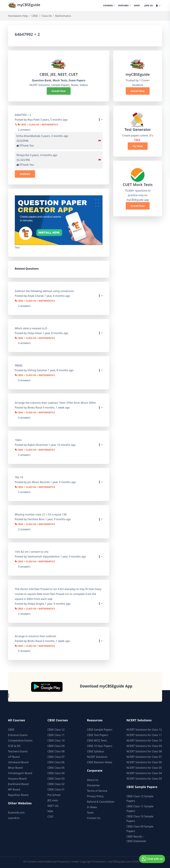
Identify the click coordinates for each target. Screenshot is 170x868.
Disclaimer (94, 785)
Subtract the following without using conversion (44, 291)
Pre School (54, 795)
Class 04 (46, 16)
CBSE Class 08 (56, 751)
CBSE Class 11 (56, 735)
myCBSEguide (25, 6)
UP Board (14, 757)
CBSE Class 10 (56, 740)
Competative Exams (20, 740)
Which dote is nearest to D (31, 328)
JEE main (53, 800)
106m (18, 440)
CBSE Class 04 (56, 773)
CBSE (35, 16)
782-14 (19, 477)
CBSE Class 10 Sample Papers (140, 819)
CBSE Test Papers (98, 735)
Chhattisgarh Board (20, 773)
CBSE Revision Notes (100, 762)
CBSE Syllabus (96, 751)
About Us (93, 780)
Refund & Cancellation (101, 802)
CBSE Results (134, 836)
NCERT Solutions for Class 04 (144, 773)
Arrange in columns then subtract (36, 636)
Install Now (59, 91)
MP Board (14, 789)
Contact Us (94, 818)
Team (90, 813)
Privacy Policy (95, 796)
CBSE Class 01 (56, 789)
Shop (137, 6)
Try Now (138, 146)
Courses (109, 6)
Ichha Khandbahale (28, 136)
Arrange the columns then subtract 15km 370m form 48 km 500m (55, 403)
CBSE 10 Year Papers (100, 746)
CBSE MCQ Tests (97, 740)
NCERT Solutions (97, 757)
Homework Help (18, 16)
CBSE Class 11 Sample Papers (140, 809)
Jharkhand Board (18, 784)
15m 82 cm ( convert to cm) (32, 552)
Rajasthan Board (18, 795)
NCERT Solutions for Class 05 (144, 768)
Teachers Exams (18, 751)
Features (124, 6)
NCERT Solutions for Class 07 (144, 757)
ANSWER (25, 174)
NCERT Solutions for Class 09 (144, 746)
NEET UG (53, 806)
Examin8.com (16, 813)
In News (92, 807)
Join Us (149, 6)
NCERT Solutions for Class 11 (144, 735)
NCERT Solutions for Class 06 (144, 762)
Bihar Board (15, 768)
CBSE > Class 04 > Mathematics (38, 125)
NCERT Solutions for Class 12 (144, 730)
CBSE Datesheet (136, 841)
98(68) (19, 365)
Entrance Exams (18, 735)
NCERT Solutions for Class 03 (144, 779)
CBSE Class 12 (56, 730)
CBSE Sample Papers (100, 730)
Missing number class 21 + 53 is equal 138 (41, 514)
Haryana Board (17, 779)
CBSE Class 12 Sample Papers (140, 799)
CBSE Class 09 (56, 746)
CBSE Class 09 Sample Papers (140, 829)
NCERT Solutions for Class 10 (144, 740)
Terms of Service (97, 791)
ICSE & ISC (14, 746)
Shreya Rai (23, 155)
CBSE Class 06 (56, 762)
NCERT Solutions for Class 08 (144, 751)
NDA (50, 811)
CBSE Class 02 (56, 784)
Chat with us (152, 859)
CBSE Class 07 (56, 757)
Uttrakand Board (18, 762)
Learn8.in (14, 818)
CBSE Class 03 (56, 779)
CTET (51, 817)
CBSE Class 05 (56, 768)
